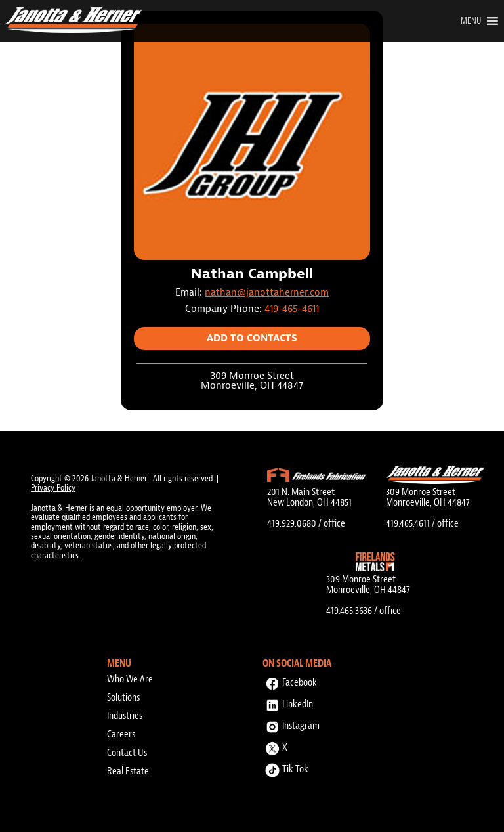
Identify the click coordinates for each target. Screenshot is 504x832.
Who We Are (130, 679)
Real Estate (128, 771)
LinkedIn (288, 702)
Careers (121, 734)
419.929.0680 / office (306, 523)
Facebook (290, 681)
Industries (125, 716)
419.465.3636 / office (364, 611)
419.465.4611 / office (422, 523)
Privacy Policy (53, 487)
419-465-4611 (292, 309)
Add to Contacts (252, 339)
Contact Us (127, 753)
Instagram (291, 724)
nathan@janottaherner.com (267, 293)
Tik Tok (285, 767)
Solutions (123, 697)
